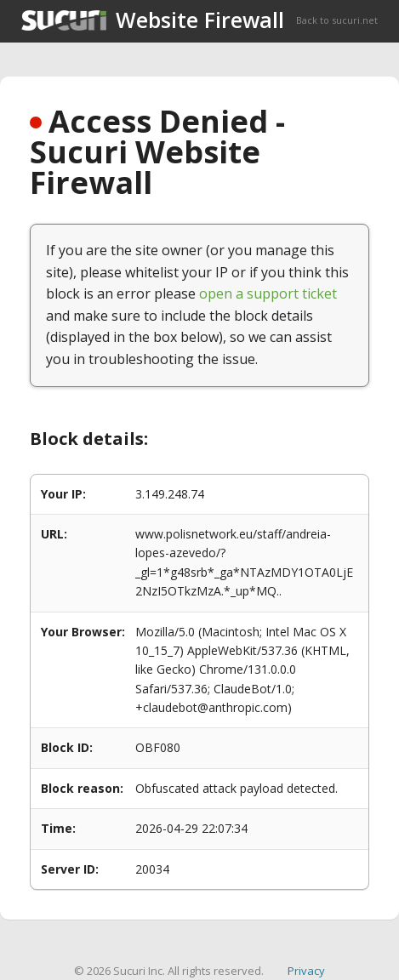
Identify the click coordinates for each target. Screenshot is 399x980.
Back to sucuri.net (337, 20)
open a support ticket (268, 293)
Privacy (306, 971)
